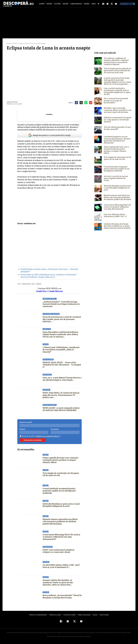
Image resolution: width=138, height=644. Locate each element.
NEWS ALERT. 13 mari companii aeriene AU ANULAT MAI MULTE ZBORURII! (61, 411)
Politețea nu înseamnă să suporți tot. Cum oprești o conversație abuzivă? (117, 121)
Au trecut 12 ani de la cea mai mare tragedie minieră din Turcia (117, 178)
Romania (37, 285)
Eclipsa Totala (26, 285)
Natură (65, 5)
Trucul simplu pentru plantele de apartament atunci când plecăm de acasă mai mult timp (117, 72)
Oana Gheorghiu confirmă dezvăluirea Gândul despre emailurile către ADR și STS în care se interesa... (60, 336)
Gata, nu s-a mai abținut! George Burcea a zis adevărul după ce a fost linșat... (62, 380)
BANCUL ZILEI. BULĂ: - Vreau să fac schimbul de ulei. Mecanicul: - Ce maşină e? (62, 366)
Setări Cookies (103, 616)
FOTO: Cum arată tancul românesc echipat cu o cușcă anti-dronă (62, 552)
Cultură (57, 5)
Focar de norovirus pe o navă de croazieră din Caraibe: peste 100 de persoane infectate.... (62, 321)
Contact (94, 616)
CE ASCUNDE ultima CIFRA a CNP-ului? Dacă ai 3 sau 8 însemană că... (61, 568)
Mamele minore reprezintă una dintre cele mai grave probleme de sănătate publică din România (60, 523)
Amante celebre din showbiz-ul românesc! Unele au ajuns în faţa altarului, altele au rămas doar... (62, 584)
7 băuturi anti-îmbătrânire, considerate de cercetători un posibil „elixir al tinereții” (61, 351)
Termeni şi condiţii (69, 616)
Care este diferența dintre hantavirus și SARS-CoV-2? (115, 216)
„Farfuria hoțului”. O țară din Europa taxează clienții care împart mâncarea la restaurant (61, 306)
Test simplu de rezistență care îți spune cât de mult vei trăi (61, 476)
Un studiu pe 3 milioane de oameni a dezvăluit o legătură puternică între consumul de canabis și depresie (116, 63)
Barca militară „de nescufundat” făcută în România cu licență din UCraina (62, 598)
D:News (42, 5)
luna (32, 285)
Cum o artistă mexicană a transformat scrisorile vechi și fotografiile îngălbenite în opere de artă (117, 93)
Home (9, 45)
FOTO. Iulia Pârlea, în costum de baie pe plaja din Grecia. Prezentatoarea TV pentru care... (61, 397)
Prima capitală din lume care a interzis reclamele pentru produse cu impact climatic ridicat (60, 461)
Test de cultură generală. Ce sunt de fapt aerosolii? (117, 130)
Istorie (86, 5)
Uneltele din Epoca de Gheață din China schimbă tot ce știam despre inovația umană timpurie (117, 227)
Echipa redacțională (83, 616)
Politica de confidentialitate (47, 438)
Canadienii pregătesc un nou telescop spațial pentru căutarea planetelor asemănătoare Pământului (117, 141)
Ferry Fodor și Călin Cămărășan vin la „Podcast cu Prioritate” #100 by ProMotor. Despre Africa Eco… (48, 277)
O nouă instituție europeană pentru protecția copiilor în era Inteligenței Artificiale (59, 492)
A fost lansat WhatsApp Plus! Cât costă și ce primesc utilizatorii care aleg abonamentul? (61, 538)
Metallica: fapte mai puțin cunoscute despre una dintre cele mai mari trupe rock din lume (117, 111)
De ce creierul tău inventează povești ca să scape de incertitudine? (115, 102)
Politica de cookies (55, 616)
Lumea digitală (76, 5)
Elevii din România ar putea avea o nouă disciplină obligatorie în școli (61, 506)
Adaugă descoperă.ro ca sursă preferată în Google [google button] (49, 137)
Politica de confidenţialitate (39, 616)
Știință (49, 5)
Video (93, 5)
